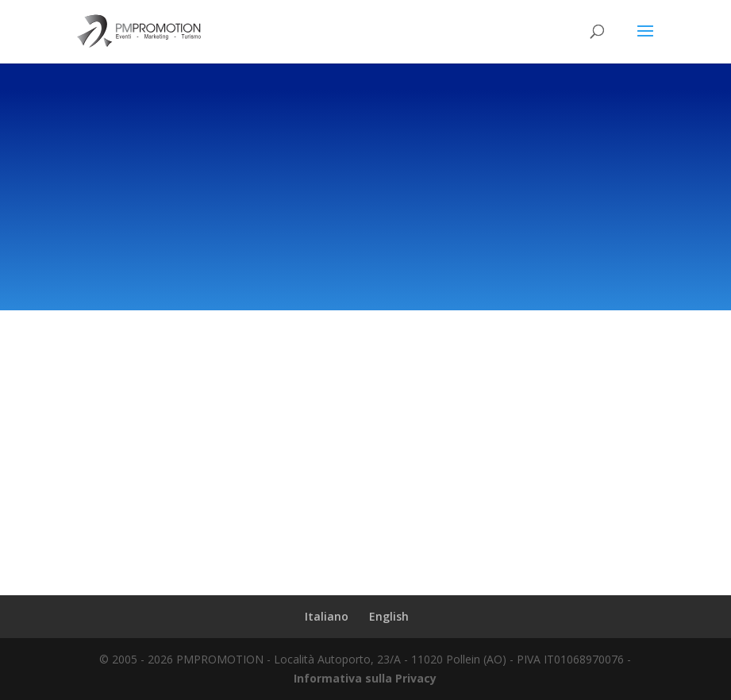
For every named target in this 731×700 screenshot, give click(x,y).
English (389, 616)
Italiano (327, 616)
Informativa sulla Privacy (365, 678)
